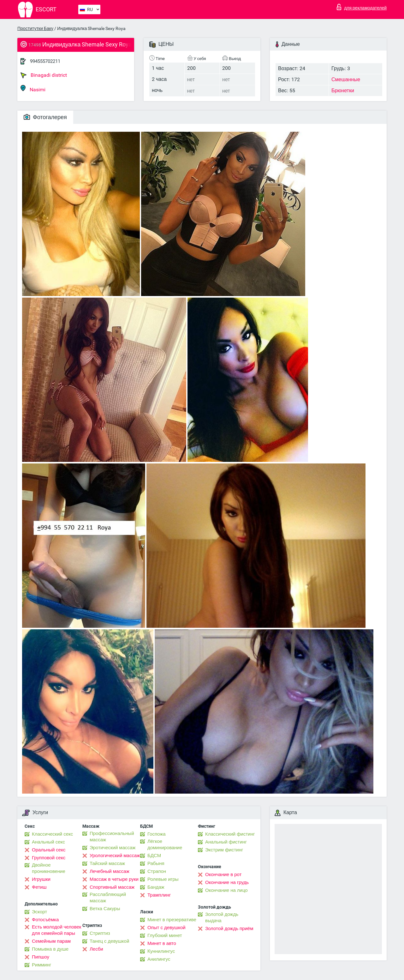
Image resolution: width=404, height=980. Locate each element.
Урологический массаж (115, 856)
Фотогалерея (45, 117)
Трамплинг (159, 895)
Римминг (42, 965)
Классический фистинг (230, 834)
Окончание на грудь (227, 882)
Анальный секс (48, 842)
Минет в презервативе (172, 920)
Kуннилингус (161, 951)
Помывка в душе (50, 949)
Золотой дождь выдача (222, 917)
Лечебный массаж (110, 871)
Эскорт (39, 912)
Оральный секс (49, 850)
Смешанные (346, 79)
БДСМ (154, 856)
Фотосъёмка (45, 920)
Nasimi (33, 89)
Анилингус (159, 959)
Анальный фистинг (226, 842)
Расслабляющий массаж (108, 898)
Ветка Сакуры (105, 909)
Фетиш (39, 887)
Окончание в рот (223, 874)
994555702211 (45, 61)
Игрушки (41, 879)
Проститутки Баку (35, 28)
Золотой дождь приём (229, 929)
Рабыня (156, 863)
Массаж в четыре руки (114, 879)
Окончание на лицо (226, 890)
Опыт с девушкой (166, 928)
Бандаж (156, 887)
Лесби (96, 949)
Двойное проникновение (49, 868)
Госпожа (157, 834)
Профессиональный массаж (112, 837)
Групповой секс (49, 858)
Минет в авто (162, 943)
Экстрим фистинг (224, 850)
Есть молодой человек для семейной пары (56, 930)
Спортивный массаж (112, 887)
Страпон (157, 871)
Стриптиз (100, 933)
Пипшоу (41, 957)
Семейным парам (51, 941)
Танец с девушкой (109, 941)
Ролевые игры (163, 879)
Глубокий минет (165, 935)
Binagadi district (44, 75)
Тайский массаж (107, 863)
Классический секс (52, 834)
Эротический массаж (113, 848)
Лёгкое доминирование (165, 844)
